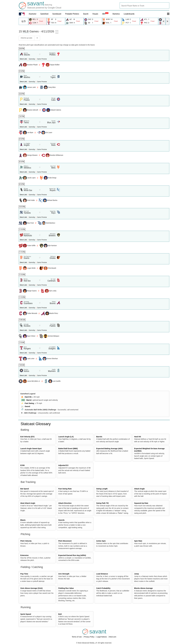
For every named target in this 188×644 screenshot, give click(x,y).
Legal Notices (102, 637)
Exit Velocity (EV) (27, 437)
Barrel (29, 400)
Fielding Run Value (66, 588)
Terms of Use (77, 637)
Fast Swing (29, 403)
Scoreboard (57, 14)
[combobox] (144, 5)
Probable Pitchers (72, 14)
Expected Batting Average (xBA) (109, 449)
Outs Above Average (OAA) (32, 588)
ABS (105, 14)
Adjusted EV (63, 465)
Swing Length (102, 489)
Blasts (23, 520)
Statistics (116, 14)
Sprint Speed (26, 614)
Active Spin (101, 541)
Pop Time (24, 574)
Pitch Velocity (26, 541)
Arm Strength (64, 574)
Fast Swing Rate (65, 489)
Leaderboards (129, 14)
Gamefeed (44, 14)
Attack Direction (65, 503)
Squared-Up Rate (141, 503)
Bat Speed (25, 489)
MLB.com (113, 637)
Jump (136, 574)
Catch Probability (103, 588)
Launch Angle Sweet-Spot (31, 449)
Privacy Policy (89, 637)
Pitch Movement (65, 541)
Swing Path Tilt (102, 503)
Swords (61, 520)
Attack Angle (139, 489)
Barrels (99, 437)
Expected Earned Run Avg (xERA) (72, 555)
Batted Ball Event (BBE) (68, 449)
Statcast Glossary (36, 424)
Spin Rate (138, 541)
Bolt (60, 614)
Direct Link (23, 59)
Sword (27, 406)
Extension (25, 555)
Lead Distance (102, 574)
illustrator (33, 14)
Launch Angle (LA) (66, 437)
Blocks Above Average (143, 588)
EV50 (22, 465)
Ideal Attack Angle (28, 503)
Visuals (95, 14)
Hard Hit (28, 397)
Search (86, 14)
